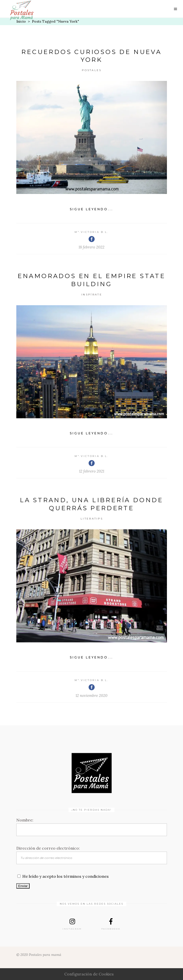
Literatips (92, 519)
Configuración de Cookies (89, 974)
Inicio (21, 21)
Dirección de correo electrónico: (48, 848)
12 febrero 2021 (92, 471)
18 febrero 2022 (92, 247)
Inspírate (92, 295)
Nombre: (25, 820)
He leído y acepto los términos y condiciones (66, 876)
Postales (92, 70)
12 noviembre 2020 (92, 695)
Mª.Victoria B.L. (92, 232)
